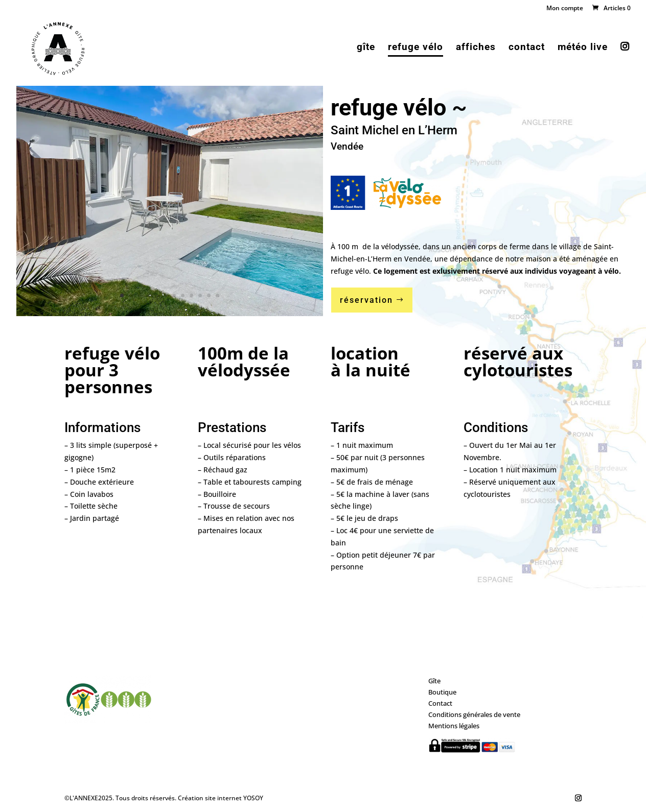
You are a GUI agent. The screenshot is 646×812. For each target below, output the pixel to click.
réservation (366, 300)
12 (217, 295)
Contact (440, 703)
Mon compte (565, 9)
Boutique (442, 692)
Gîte (434, 681)
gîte (366, 48)
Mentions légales (454, 726)
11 (209, 295)
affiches (476, 48)
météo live (583, 48)
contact (527, 48)
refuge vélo (416, 48)
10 (200, 295)
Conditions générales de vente (474, 714)
